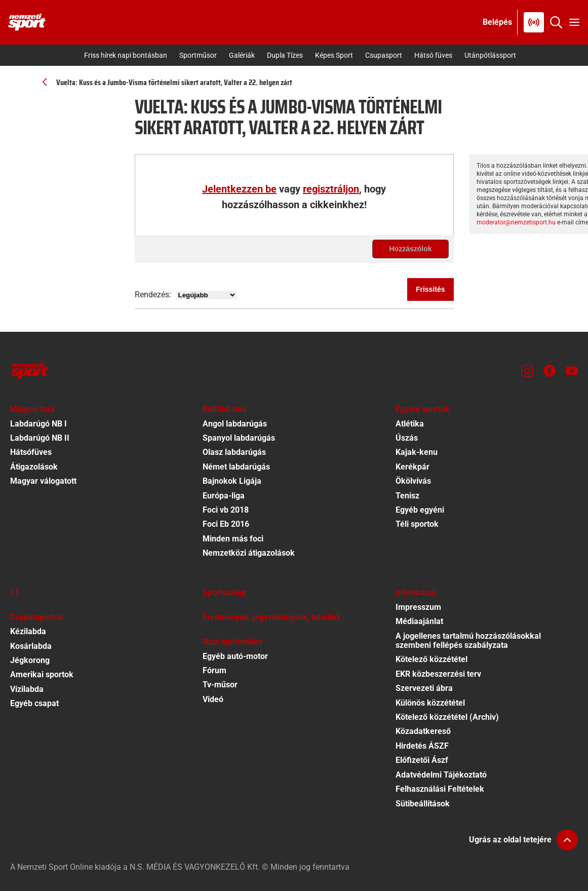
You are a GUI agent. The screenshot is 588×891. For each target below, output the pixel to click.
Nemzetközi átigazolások (249, 553)
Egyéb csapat (34, 703)
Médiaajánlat (419, 621)
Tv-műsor (220, 685)
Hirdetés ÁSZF (422, 746)
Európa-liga (224, 496)
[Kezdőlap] (27, 22)
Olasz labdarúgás (234, 452)
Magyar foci (32, 409)
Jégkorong (30, 660)
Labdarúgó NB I (38, 424)
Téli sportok (417, 524)
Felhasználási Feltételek (440, 789)
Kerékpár (413, 467)
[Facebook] (550, 371)
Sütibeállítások (423, 804)
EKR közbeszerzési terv (438, 674)
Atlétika (410, 424)
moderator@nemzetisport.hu (516, 222)
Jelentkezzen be (239, 189)
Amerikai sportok (42, 674)
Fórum (214, 670)
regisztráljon (331, 189)
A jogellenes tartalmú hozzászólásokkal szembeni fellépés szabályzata (468, 641)
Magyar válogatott (43, 481)
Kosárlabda (31, 646)
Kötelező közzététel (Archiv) (447, 717)
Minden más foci (233, 539)
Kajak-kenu (417, 452)
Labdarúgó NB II (40, 438)
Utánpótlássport (490, 55)
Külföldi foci (224, 409)
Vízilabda (27, 689)
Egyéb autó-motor (235, 656)
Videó (213, 699)
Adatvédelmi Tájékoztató (441, 775)
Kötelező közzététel (432, 659)
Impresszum (418, 607)
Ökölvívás (413, 481)
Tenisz (407, 496)
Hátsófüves (31, 452)
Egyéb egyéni (420, 510)
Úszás (407, 438)
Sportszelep (224, 592)
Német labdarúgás (236, 467)
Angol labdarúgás (235, 424)
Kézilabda (28, 631)
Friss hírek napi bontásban (126, 55)
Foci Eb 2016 (226, 524)
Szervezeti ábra (424, 688)
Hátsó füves (433, 55)
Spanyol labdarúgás (239, 438)
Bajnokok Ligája (232, 481)
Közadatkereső (423, 731)
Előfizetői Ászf (422, 760)
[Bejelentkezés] (498, 22)
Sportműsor (198, 55)
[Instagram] (527, 371)
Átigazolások (34, 467)
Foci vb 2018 (226, 510)
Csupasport (384, 55)
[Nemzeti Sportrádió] (534, 22)
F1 (15, 592)
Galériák (242, 55)
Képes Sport (334, 55)
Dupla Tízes (285, 55)
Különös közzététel (430, 703)
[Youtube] (572, 371)
